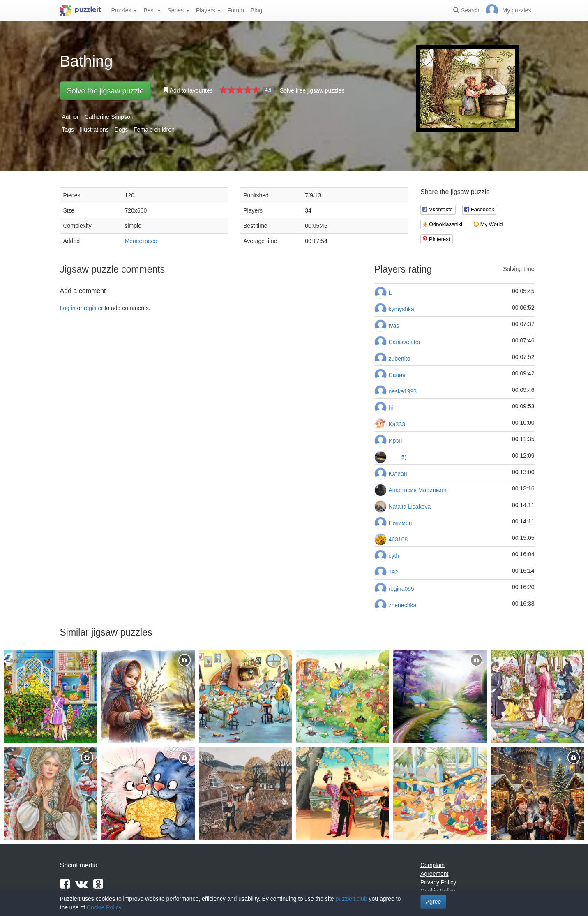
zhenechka (403, 605)
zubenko (400, 359)
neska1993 (403, 391)
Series (178, 10)
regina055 (401, 589)
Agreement (434, 874)
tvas (394, 326)
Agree (433, 902)
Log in (68, 308)
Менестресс (141, 241)
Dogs (121, 130)
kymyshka (401, 309)
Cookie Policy (104, 907)
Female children (154, 130)
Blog (256, 10)
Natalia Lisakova (410, 507)
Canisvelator (405, 342)
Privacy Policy (438, 882)
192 (393, 572)
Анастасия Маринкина (419, 490)
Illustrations (94, 130)
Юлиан (398, 474)
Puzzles (124, 10)
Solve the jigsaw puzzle (105, 91)
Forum (235, 10)
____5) (398, 457)
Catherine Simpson (109, 117)
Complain (432, 865)
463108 (398, 539)
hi (391, 408)
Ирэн (395, 441)
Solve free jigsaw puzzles (312, 90)
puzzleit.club (352, 899)
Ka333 (397, 424)
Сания (397, 375)
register (93, 308)
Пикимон (400, 523)
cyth (394, 556)
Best (152, 10)
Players (209, 10)
